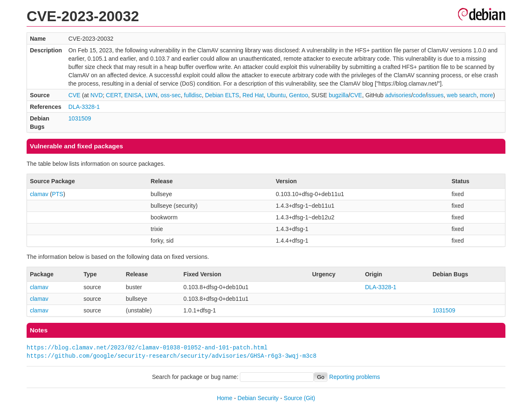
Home (225, 398)
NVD (96, 95)
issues (436, 95)
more (486, 95)
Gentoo (298, 95)
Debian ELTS (222, 95)
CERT (113, 95)
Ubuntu (276, 95)
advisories (398, 95)
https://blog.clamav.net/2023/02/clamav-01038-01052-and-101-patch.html (147, 348)
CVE (75, 95)
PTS (58, 194)
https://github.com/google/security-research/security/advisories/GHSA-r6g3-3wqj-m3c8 (171, 356)
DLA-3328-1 (84, 107)
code (419, 95)
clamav (39, 194)
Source (293, 398)
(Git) (309, 398)
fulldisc (193, 95)
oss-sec (171, 95)
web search (462, 95)
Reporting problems (355, 377)
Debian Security (258, 398)
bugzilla (339, 95)
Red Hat (253, 95)
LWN (151, 95)
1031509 (80, 118)
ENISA (133, 95)
